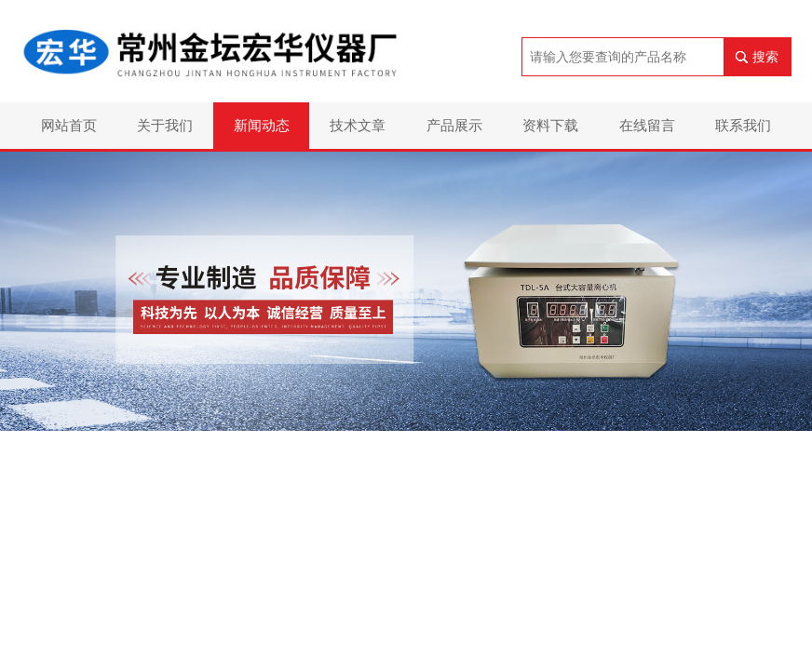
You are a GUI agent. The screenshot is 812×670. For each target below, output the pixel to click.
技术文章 (358, 125)
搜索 (765, 57)
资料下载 (550, 125)
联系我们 (743, 125)
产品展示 (454, 125)
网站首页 (69, 125)
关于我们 (165, 125)
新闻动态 (262, 125)
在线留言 (647, 125)
